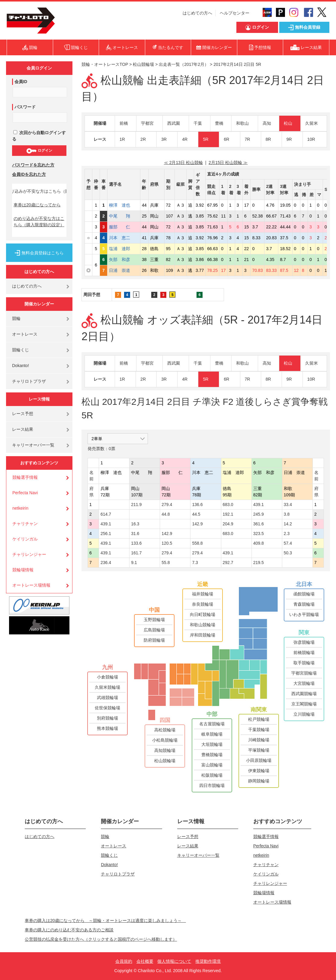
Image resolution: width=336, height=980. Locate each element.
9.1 (134, 563)
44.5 (196, 514)
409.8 (259, 543)
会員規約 (124, 961)
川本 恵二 (124, 238)
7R (248, 139)
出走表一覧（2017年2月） (184, 64)
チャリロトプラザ (29, 381)
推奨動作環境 (208, 961)
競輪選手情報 (25, 477)
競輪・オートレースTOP (105, 64)
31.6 (135, 534)
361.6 (259, 524)
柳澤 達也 (124, 205)
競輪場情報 (23, 570)
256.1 (106, 534)
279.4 (167, 505)
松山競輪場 (143, 64)
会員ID (21, 82)
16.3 (135, 524)
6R (226, 139)
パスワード (25, 107)
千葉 (198, 123)
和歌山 (242, 123)
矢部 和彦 (124, 260)
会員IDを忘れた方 (29, 174)
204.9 (228, 524)
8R (268, 139)
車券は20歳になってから (37, 205)
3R (164, 139)
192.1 (228, 514)
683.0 (228, 505)
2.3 (287, 534)
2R (143, 139)
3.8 (287, 514)
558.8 (197, 543)
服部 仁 (124, 227)
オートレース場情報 (31, 585)
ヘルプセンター (235, 13)
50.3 (288, 553)
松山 (288, 123)
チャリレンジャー (29, 554)
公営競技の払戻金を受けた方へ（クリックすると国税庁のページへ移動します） (101, 939)
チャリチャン (25, 524)
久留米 (312, 123)
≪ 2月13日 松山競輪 (183, 163)
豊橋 (219, 123)
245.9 (259, 514)
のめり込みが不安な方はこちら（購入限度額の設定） (39, 222)
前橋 (124, 123)
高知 (267, 123)
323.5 (259, 534)
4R (185, 139)
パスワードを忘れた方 (33, 165)
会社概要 (145, 961)
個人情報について (174, 961)
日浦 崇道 (124, 270)
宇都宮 (147, 123)
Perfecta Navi (25, 493)
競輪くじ (21, 350)
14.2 (288, 524)
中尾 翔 (124, 216)
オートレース (25, 334)
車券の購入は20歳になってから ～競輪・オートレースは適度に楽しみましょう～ (105, 920)
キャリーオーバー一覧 (33, 445)
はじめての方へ (197, 13)
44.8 (166, 514)
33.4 (288, 505)
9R (289, 139)
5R (206, 139)
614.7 (106, 514)
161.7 (136, 553)
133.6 (136, 543)
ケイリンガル (25, 539)
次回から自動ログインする (39, 136)
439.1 (259, 505)
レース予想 (23, 414)
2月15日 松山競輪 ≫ (228, 163)
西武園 (174, 123)
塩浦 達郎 (124, 249)
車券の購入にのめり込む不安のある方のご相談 (69, 930)
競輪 (16, 318)
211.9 (136, 505)
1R (122, 139)
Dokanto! (21, 366)
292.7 (228, 563)
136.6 (197, 505)
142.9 (197, 524)
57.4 (288, 543)
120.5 (167, 543)
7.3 (195, 563)
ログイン (39, 151)
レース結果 (23, 429)
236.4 (106, 563)
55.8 (166, 563)
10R (311, 139)
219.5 (259, 563)
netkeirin (20, 508)
